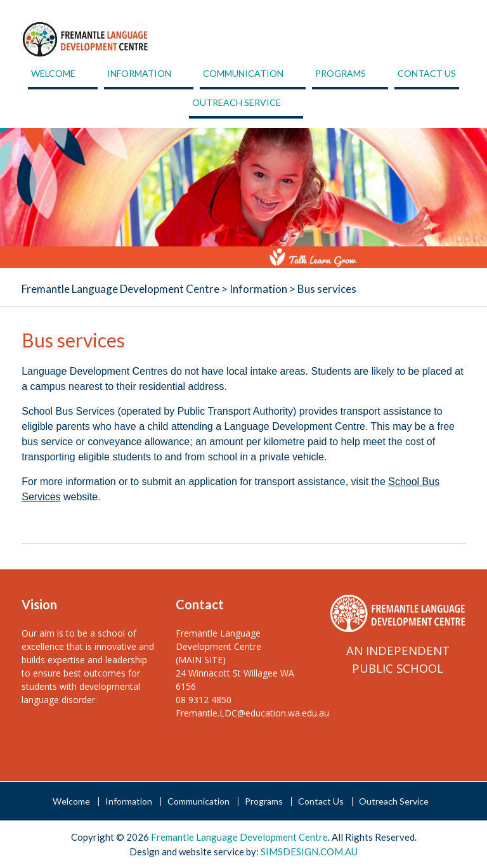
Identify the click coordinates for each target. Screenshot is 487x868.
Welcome (53, 73)
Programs (341, 73)
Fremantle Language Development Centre (120, 289)
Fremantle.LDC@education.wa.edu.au (252, 713)
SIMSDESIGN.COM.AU (309, 852)
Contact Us (427, 73)
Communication (243, 73)
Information (139, 73)
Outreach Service (237, 102)
